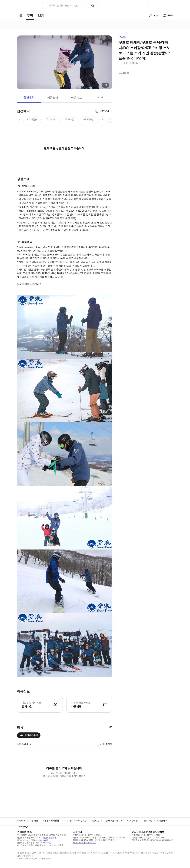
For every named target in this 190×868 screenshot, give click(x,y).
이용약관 (34, 821)
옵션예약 (29, 98)
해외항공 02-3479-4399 (83, 840)
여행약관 (95, 821)
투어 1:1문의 (78, 843)
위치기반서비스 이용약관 (75, 821)
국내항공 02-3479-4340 (105, 840)
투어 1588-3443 (80, 835)
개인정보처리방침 (51, 821)
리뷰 (100, 98)
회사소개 (21, 821)
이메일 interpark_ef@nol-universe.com (148, 838)
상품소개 (53, 98)
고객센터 (161, 821)
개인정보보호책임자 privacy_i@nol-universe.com (152, 840)
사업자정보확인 (50, 838)
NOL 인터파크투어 (29, 735)
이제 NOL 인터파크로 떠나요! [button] (62, 5)
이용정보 (77, 98)
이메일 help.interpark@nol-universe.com (108, 838)
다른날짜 (104, 111)
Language (24, 826)
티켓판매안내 (133, 821)
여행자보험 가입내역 (113, 821)
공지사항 (148, 821)
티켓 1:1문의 (91, 843)
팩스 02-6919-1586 (81, 838)
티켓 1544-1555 (95, 835)
